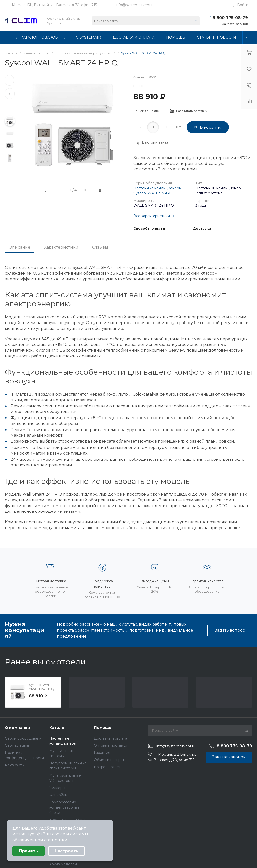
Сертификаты (17, 745)
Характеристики (61, 247)
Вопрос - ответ (107, 767)
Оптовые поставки (110, 745)
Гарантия (102, 753)
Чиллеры (57, 788)
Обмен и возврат (109, 760)
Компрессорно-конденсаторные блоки (64, 807)
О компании (18, 728)
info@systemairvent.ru (135, 5)
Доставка (202, 229)
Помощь (103, 728)
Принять (28, 851)
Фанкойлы (58, 795)
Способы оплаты (149, 229)
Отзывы (100, 247)
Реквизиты (15, 765)
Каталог (58, 728)
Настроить (66, 851)
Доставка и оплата (110, 738)
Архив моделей (63, 864)
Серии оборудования (24, 738)
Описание (20, 247)
